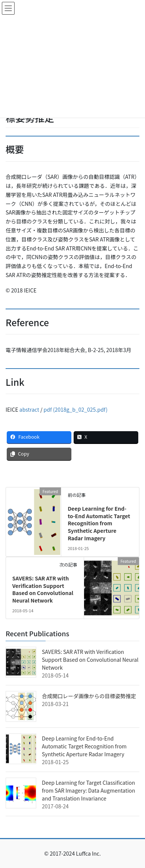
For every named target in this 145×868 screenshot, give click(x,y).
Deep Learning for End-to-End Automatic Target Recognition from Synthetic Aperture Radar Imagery (99, 523)
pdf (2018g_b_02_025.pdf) (76, 409)
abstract (29, 409)
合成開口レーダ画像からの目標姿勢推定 (89, 696)
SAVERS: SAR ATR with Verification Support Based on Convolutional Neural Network (43, 589)
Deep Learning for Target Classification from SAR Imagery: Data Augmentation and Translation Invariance (89, 790)
